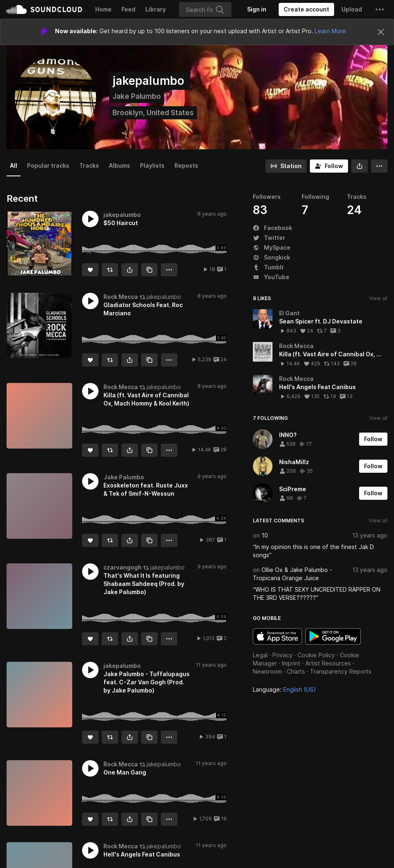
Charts (296, 671)
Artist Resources (328, 663)
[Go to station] (286, 166)
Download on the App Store (277, 636)
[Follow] (329, 166)
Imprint (291, 663)
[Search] (205, 9)
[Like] (90, 270)
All (14, 165)
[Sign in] (257, 9)
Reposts (186, 165)
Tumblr (268, 267)
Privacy (283, 655)
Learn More (330, 31)
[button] (380, 9)
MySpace (272, 247)
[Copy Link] (149, 270)
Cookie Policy (316, 655)
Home (103, 9)
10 (265, 535)
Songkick (271, 257)
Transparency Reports (341, 671)
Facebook (273, 228)
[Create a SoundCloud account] (306, 9)
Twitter (269, 238)
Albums (119, 165)
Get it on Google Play (333, 636)
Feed (128, 9)
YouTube (271, 277)
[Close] (381, 32)
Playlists (152, 165)
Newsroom (267, 671)
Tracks (89, 165)
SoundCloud (44, 9)
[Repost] (110, 270)
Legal (260, 655)
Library (156, 9)
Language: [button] (284, 689)
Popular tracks (48, 165)
